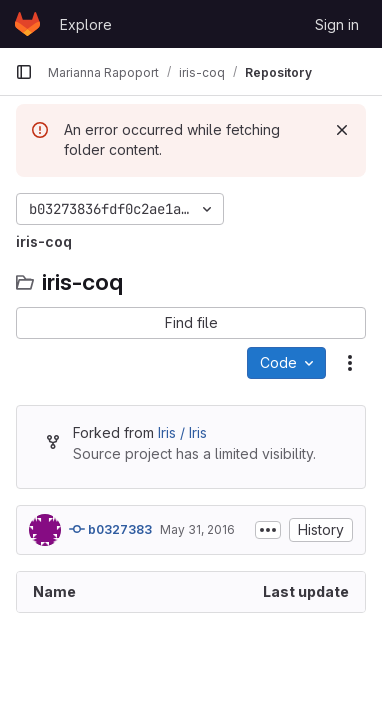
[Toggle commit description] (268, 530)
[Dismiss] (342, 130)
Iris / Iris (182, 432)
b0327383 (110, 529)
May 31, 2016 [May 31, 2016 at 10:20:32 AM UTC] (197, 529)
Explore (86, 24)
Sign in (337, 24)
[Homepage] (27, 24)
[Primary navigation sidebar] (24, 72)
